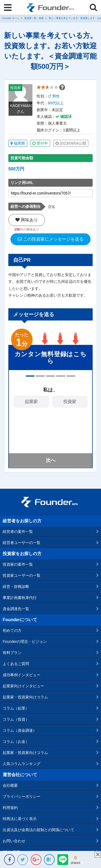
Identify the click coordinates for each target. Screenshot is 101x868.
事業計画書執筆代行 (20, 598)
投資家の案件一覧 (18, 564)
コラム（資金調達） (20, 730)
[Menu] (8, 8)
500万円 (16, 169)
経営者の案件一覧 (18, 532)
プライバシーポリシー (22, 796)
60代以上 (56, 103)
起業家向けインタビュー (23, 686)
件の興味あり (27, 229)
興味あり (27, 220)
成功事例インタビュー (22, 675)
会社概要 (10, 785)
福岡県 (18, 143)
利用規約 (10, 808)
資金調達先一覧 (16, 609)
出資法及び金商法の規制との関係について (39, 830)
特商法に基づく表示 (20, 819)
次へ (51, 460)
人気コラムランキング (22, 764)
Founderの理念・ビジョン (25, 642)
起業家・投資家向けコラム (25, 697)
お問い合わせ (14, 841)
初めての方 (12, 630)
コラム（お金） (16, 741)
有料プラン (12, 653)
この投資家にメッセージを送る (50, 239)
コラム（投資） (16, 719)
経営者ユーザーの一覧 (22, 543)
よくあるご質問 (16, 664)
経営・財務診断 (16, 587)
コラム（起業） (16, 708)
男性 (54, 96)
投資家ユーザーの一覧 (22, 575)
